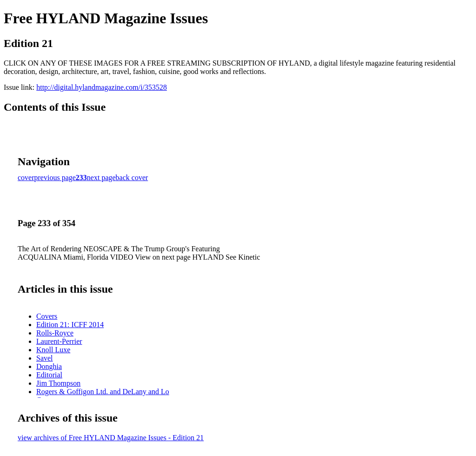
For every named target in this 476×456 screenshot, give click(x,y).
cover (26, 178)
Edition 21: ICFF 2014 (70, 325)
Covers (47, 316)
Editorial (49, 375)
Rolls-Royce (55, 333)
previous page (55, 178)
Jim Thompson (58, 383)
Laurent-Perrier (59, 341)
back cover (132, 178)
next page (101, 178)
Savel (45, 358)
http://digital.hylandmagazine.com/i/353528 (102, 87)
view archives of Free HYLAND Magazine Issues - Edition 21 (111, 438)
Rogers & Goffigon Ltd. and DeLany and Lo (103, 392)
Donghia (49, 366)
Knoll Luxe (53, 350)
